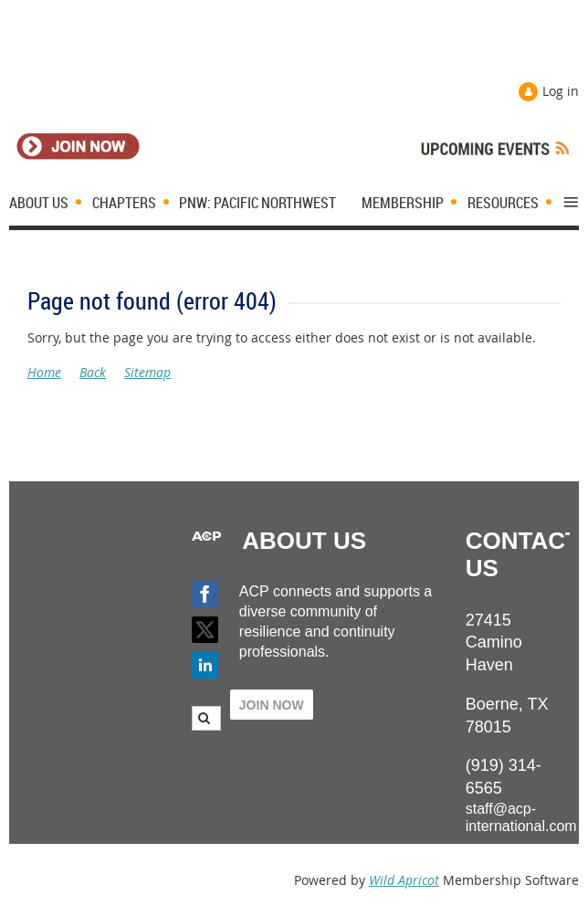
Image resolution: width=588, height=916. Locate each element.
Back (93, 372)
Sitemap (147, 372)
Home (44, 372)
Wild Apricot (404, 880)
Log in (561, 91)
